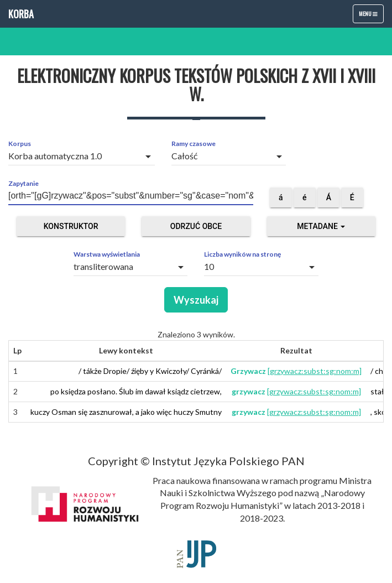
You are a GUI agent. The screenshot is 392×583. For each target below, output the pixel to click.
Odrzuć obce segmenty (196, 229)
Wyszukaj (196, 300)
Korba (21, 14)
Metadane (321, 226)
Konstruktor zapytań (71, 229)
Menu (371, 16)
